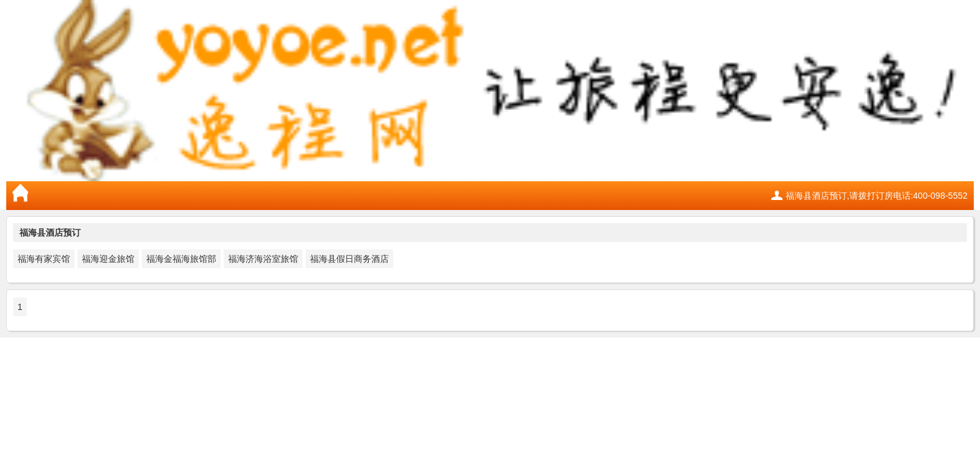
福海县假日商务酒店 (349, 259)
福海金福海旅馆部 (181, 259)
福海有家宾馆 (44, 259)
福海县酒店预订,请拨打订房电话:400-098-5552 (877, 196)
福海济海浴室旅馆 (263, 259)
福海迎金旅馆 (108, 259)
